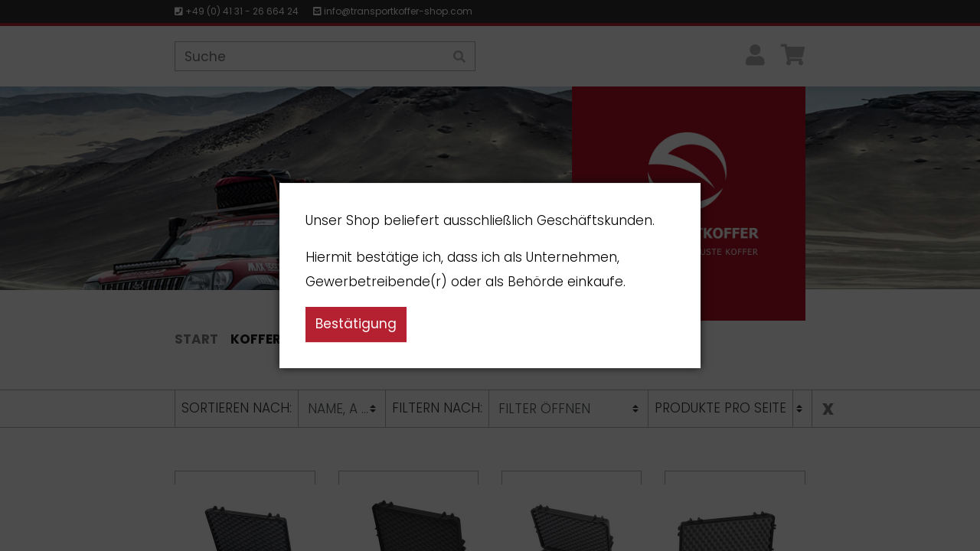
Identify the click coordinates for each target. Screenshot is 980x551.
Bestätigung (356, 324)
